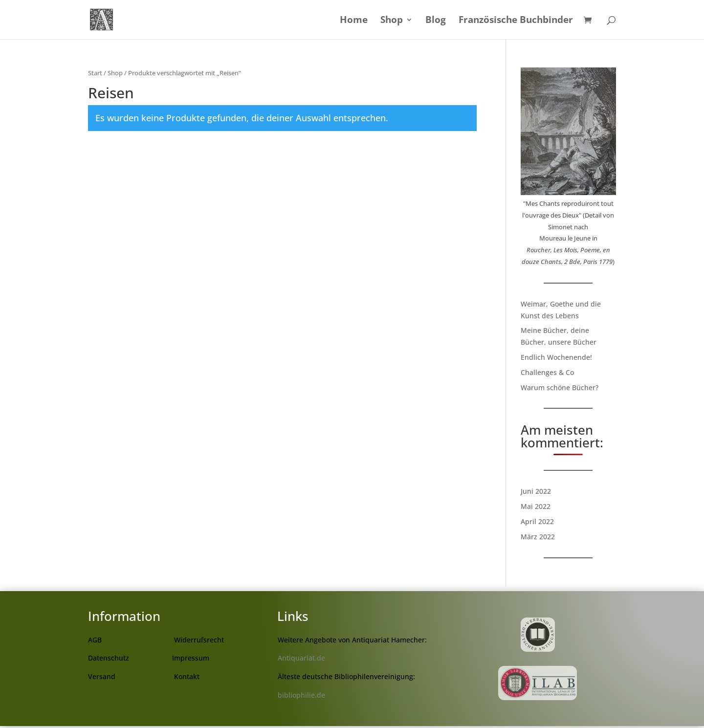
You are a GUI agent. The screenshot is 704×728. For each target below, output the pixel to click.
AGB (95, 640)
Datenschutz (109, 658)
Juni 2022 (536, 491)
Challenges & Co (547, 372)
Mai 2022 (536, 506)
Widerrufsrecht (199, 640)
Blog (436, 21)
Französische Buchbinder (516, 21)
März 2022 (538, 537)
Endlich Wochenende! (556, 357)
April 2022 (537, 521)
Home (354, 21)
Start (95, 73)
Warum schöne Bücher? (560, 387)
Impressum (191, 658)
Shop (392, 21)
